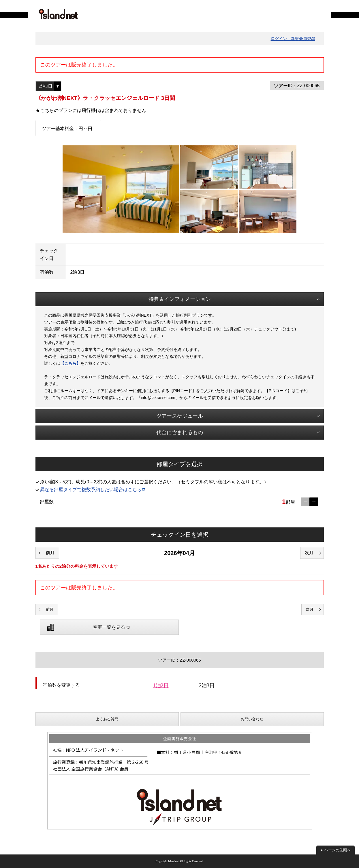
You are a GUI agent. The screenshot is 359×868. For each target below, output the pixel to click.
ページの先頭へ (338, 850)
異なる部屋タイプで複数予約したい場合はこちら (91, 490)
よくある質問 (107, 719)
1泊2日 (161, 685)
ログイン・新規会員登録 (293, 39)
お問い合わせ (252, 719)
